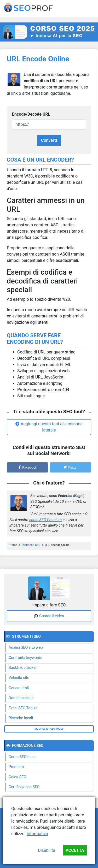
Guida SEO (17, 777)
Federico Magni (71, 496)
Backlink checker (23, 668)
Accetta (75, 850)
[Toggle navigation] (91, 8)
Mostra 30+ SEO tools (49, 729)
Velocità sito (19, 678)
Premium (16, 767)
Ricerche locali (21, 718)
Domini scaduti (21, 698)
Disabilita (47, 850)
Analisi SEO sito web (26, 648)
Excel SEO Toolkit (23, 708)
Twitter (71, 467)
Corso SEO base (22, 757)
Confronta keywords (25, 658)
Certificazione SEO (24, 787)
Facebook (28, 467)
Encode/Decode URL (31, 114)
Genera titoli (19, 688)
